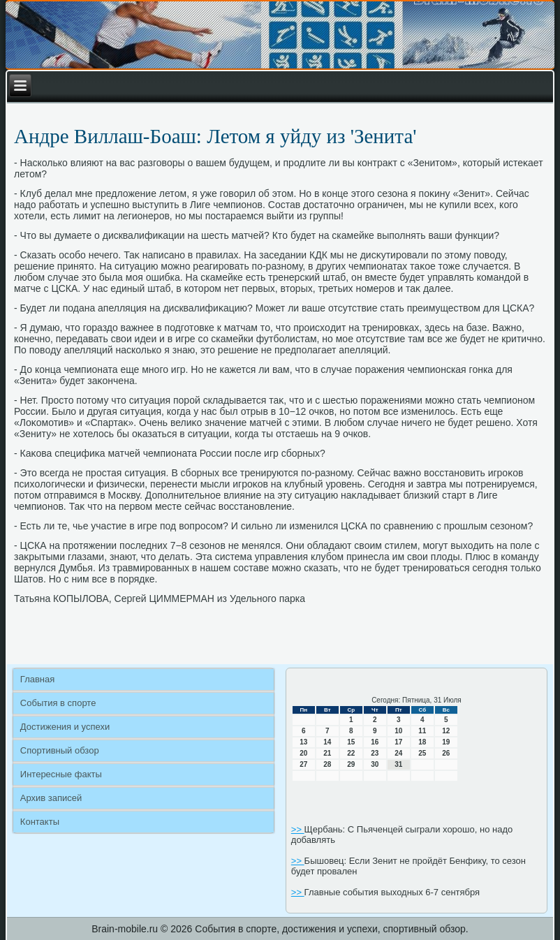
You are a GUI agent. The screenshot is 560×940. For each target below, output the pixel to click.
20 (303, 753)
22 (351, 753)
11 (422, 731)
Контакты (40, 822)
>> (298, 829)
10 (398, 731)
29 (351, 764)
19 (446, 742)
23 (375, 753)
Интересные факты (61, 774)
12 (446, 731)
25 (422, 753)
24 (398, 753)
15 (351, 742)
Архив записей (51, 798)
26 (446, 753)
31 (398, 764)
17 (398, 742)
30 (375, 764)
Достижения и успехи (65, 727)
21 (327, 753)
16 (375, 742)
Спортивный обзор (60, 750)
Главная (37, 679)
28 (327, 764)
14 (327, 742)
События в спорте (58, 703)
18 (422, 742)
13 (303, 742)
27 (303, 764)
